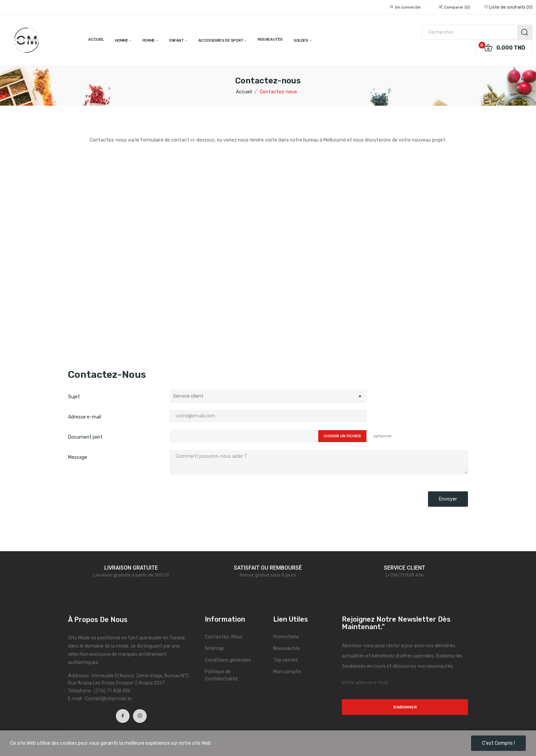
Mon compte (287, 672)
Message (78, 457)
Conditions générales (228, 660)
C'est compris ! (498, 743)
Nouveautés (287, 648)
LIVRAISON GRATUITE (131, 568)
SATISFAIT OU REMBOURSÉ (268, 568)
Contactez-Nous (224, 637)
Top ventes (286, 660)
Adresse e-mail (85, 417)
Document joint (85, 437)
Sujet (74, 397)
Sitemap (214, 648)
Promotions (286, 637)
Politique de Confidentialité (221, 675)
